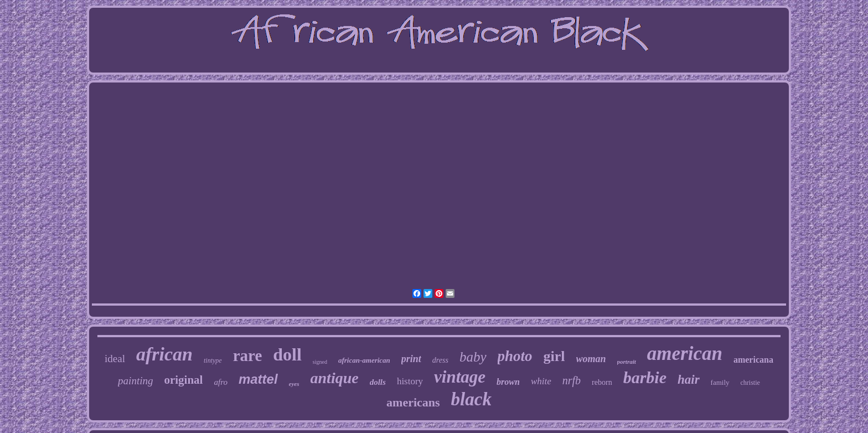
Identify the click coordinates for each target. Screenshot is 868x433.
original (183, 380)
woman (591, 359)
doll (287, 354)
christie (750, 383)
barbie (645, 377)
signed (320, 362)
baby (473, 357)
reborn (602, 382)
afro (220, 382)
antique (335, 378)
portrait (627, 362)
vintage (460, 377)
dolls (378, 382)
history (410, 381)
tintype (213, 360)
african (164, 354)
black (471, 399)
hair (689, 380)
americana (753, 360)
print (411, 359)
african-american (364, 360)
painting (135, 381)
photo (515, 356)
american (685, 354)
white (541, 381)
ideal (115, 359)
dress (440, 360)
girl (554, 356)
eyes (294, 384)
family (720, 382)
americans (413, 402)
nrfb (572, 380)
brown (508, 382)
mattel (258, 379)
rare (248, 355)
